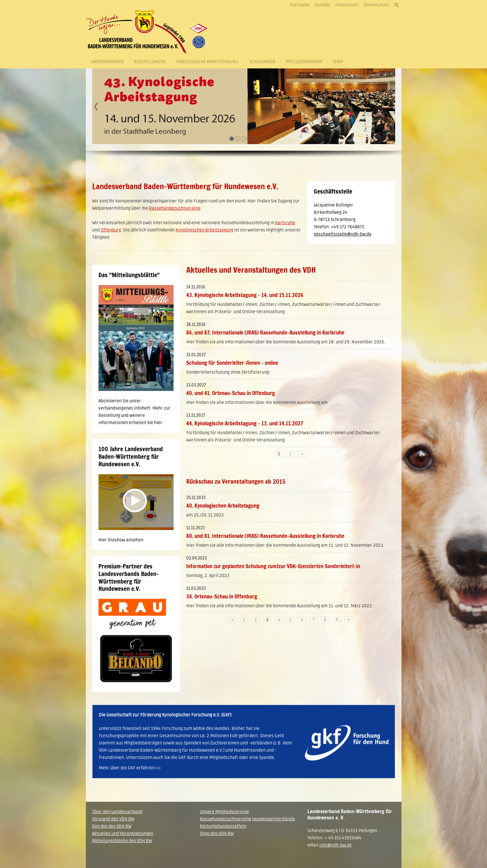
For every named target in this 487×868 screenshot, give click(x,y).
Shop (338, 62)
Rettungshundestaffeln (223, 826)
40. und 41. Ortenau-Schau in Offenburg (231, 393)
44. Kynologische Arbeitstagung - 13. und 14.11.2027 (245, 423)
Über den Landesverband (117, 812)
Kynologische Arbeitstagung (208, 62)
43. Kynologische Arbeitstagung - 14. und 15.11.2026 (245, 295)
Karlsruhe (285, 223)
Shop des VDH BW (217, 833)
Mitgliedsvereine (304, 62)
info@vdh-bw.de (336, 845)
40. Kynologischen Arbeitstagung (223, 506)
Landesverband (107, 62)
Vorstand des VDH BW (113, 819)
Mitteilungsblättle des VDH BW (122, 841)
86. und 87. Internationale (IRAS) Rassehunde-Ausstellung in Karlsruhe (265, 332)
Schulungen (262, 62)
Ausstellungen (150, 62)
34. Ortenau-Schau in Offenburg (222, 596)
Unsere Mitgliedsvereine (224, 812)
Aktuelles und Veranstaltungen (123, 833)
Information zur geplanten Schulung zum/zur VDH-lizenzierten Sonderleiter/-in (273, 566)
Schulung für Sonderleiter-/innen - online (232, 363)
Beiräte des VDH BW (112, 826)
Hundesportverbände (274, 819)
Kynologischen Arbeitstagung (204, 230)
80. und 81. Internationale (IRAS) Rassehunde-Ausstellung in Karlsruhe (265, 536)
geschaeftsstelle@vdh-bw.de (343, 234)
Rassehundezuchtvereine (175, 208)
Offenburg (111, 230)
